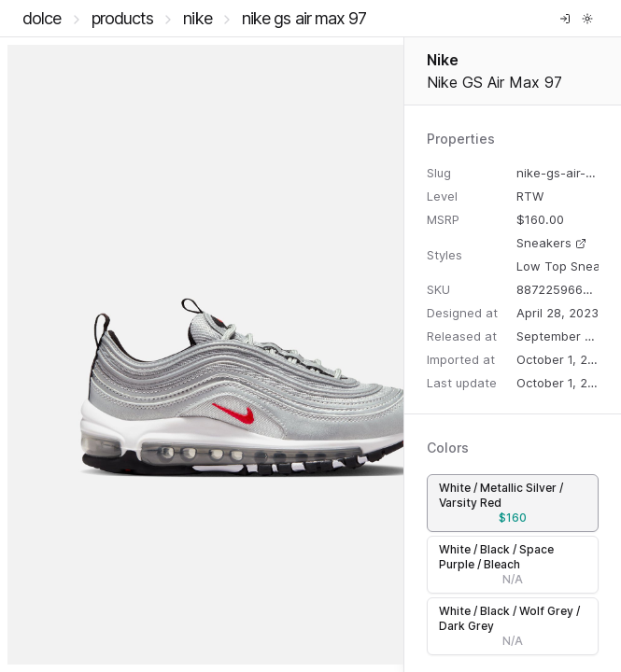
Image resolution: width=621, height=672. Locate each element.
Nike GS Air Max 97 (304, 18)
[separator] (404, 355)
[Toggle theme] (587, 19)
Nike (197, 18)
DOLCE (42, 18)
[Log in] (565, 19)
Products (123, 18)
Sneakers (551, 243)
